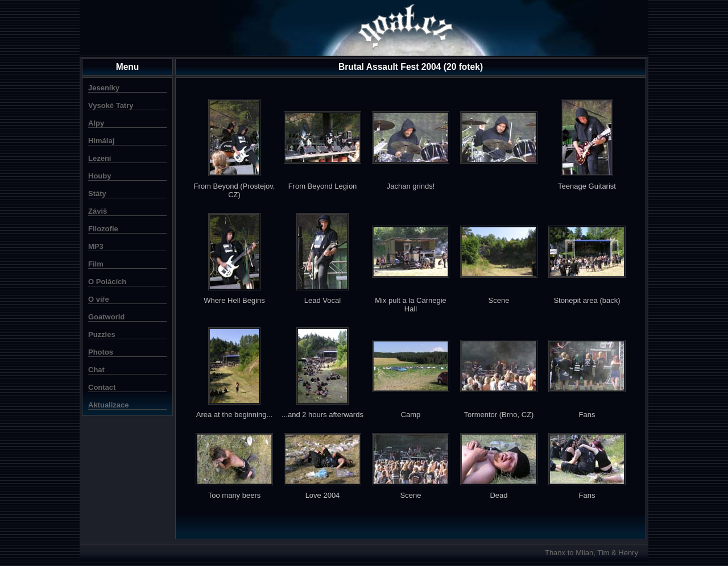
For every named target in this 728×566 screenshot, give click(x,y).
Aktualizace (109, 405)
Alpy (96, 123)
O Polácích (107, 282)
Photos (101, 352)
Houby (100, 176)
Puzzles (102, 334)
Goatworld (106, 317)
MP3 (96, 246)
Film (96, 264)
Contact (102, 387)
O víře (99, 299)
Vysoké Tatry (111, 105)
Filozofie (103, 229)
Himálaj (101, 141)
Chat (96, 370)
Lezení (100, 158)
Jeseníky (104, 88)
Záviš (98, 211)
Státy (97, 193)
